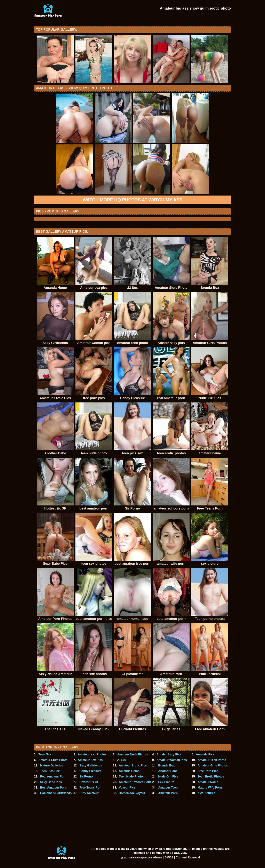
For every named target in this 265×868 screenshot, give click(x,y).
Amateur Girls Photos (213, 765)
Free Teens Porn (91, 788)
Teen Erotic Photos (211, 776)
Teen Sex (45, 754)
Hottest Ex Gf (89, 782)
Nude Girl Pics (168, 776)
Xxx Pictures (206, 793)
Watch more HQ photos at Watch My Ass (132, 200)
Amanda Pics (205, 754)
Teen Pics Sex (50, 771)
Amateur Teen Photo (212, 760)
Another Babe (168, 771)
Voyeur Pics (127, 788)
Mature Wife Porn (210, 788)
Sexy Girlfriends (91, 765)
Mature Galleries (52, 765)
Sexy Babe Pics (51, 782)
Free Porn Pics (208, 771)
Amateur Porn (168, 793)
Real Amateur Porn (53, 776)
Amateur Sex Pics (90, 760)
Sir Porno (86, 776)
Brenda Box (167, 765)
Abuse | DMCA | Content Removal (177, 857)
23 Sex (122, 760)
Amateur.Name (208, 782)
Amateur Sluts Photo (53, 760)
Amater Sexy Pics (169, 754)
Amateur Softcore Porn (135, 782)
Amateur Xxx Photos (92, 754)
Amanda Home (129, 771)
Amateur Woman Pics (172, 760)
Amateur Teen (168, 788)
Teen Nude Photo (131, 776)
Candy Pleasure (91, 771)
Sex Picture (166, 782)
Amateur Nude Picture (133, 754)
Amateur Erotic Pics (133, 765)
